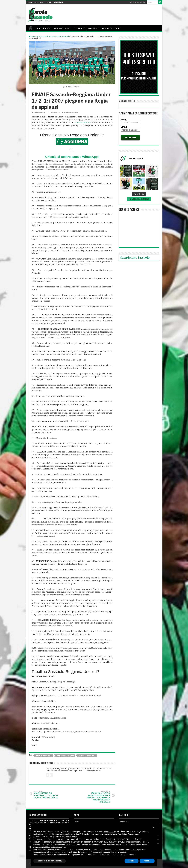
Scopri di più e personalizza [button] (50, 861)
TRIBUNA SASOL (43, 28)
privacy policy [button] (109, 832)
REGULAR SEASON (62, 28)
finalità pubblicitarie (62, 844)
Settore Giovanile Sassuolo (46, 36)
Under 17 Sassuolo (63, 36)
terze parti (71, 839)
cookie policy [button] (71, 837)
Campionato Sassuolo (135, 258)
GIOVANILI (79, 28)
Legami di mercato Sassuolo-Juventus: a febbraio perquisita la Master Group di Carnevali (97, 797)
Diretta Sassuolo (43, 755)
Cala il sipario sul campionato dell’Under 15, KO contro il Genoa (48, 794)
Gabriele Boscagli (40, 112)
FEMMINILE (93, 28)
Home (32, 36)
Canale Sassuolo (83, 123)
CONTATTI (58, 2)
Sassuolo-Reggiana (65, 755)
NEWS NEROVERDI (111, 28)
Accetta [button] (147, 861)
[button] (153, 827)
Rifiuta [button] (132, 861)
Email (124, 127)
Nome (124, 120)
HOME (49, 2)
